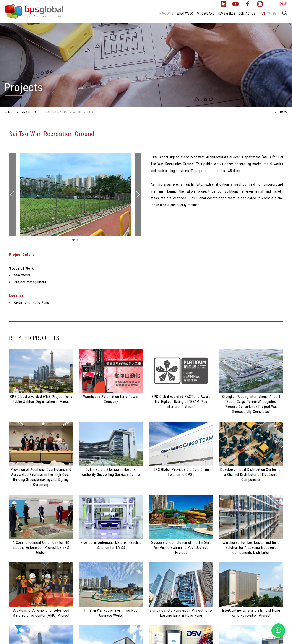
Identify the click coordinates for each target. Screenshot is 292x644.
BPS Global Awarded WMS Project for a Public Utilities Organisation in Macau (41, 399)
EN (263, 13)
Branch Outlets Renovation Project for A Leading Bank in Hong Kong (181, 613)
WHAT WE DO (185, 13)
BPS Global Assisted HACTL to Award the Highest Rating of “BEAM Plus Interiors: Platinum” (181, 402)
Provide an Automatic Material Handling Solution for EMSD (111, 545)
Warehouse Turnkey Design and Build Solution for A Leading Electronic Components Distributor (251, 547)
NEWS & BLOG (226, 13)
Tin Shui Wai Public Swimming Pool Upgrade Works (111, 613)
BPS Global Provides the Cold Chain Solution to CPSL (181, 472)
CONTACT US (247, 13)
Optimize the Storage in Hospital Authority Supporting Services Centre (111, 472)
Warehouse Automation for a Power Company (111, 399)
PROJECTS (166, 13)
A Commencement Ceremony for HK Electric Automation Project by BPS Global (41, 547)
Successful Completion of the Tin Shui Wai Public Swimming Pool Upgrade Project (181, 547)
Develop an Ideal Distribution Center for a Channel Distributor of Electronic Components (251, 475)
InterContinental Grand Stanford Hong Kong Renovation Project (251, 613)
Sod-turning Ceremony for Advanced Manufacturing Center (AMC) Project (41, 613)
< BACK (281, 112)
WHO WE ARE (206, 13)
